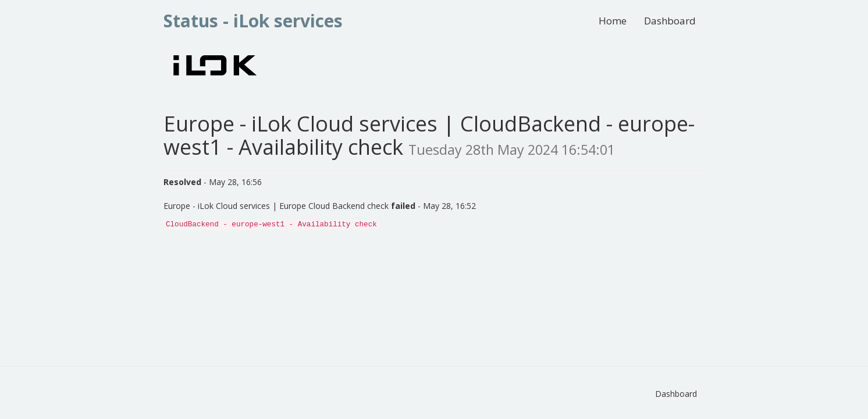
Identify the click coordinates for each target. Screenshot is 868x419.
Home (613, 21)
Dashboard (670, 21)
